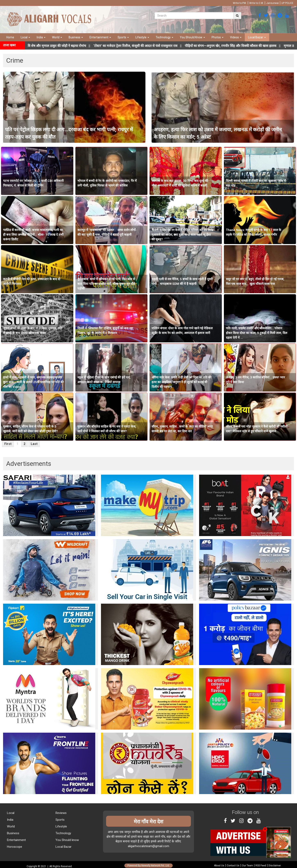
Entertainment (100, 37)
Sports (123, 37)
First (8, 444)
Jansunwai (273, 3)
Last (34, 444)
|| (145, 46)
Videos (236, 37)
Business (76, 37)
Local (25, 37)
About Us (219, 866)
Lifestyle (142, 37)
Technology (164, 37)
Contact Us (233, 866)
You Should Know (192, 37)
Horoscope (14, 847)
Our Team (247, 866)
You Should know (67, 840)
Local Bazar (257, 37)
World (57, 37)
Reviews (61, 813)
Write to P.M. (240, 3)
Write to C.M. (256, 3)
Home (10, 37)
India (41, 37)
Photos (218, 37)
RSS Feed (261, 866)
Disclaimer (275, 866)
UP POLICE (287, 3)
